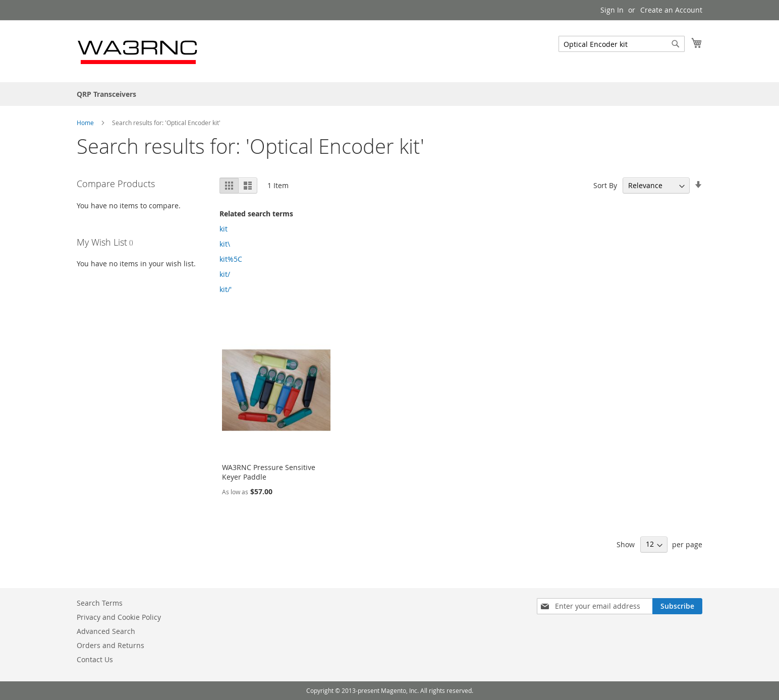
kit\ (225, 244)
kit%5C (231, 259)
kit (224, 229)
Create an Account (671, 10)
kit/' (226, 289)
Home (86, 123)
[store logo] (138, 51)
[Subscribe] (677, 606)
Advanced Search (106, 631)
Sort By (605, 185)
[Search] (676, 44)
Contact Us (95, 659)
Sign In (612, 10)
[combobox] (622, 44)
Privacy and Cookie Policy (119, 617)
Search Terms (100, 603)
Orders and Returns (110, 645)
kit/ (225, 274)
